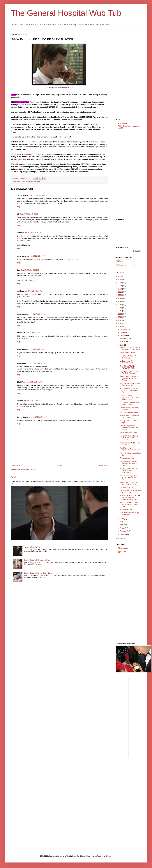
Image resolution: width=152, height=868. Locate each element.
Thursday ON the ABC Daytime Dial (128, 357)
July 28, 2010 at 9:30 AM (36, 363)
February (124, 531)
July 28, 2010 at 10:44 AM (33, 382)
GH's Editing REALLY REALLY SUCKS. (127, 367)
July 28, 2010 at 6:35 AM (36, 349)
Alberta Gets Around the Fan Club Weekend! (130, 384)
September (124, 339)
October (123, 336)
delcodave (124, 548)
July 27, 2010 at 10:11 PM (35, 333)
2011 (120, 323)
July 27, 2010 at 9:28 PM (36, 314)
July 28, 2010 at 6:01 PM (38, 417)
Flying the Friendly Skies (33, 547)
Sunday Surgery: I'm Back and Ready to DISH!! (129, 483)
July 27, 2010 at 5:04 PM (38, 195)
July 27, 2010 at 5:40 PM (29, 214)
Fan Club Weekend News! (129, 412)
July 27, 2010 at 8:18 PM (36, 256)
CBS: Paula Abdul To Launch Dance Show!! (130, 403)
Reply (19, 207)
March (123, 528)
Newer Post (16, 466)
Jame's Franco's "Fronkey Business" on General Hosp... (129, 463)
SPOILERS (15, 164)
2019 (120, 298)
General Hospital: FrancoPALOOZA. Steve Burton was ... (130, 397)
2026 (120, 276)
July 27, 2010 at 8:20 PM (30, 270)
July (122, 345)
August (123, 342)
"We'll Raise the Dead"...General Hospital (130, 449)
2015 (120, 311)
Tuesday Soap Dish (127, 458)
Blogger (109, 856)
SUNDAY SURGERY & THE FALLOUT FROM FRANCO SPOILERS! (130, 498)
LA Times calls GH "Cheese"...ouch (127, 362)
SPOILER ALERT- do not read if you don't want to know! (129, 504)
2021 (120, 292)
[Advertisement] (126, 74)
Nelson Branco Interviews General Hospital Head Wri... (129, 390)
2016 (120, 308)
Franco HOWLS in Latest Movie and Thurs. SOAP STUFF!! (129, 438)
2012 (120, 320)
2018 (120, 301)
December (124, 329)
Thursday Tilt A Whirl (127, 487)
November (124, 332)
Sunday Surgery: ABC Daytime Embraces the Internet (129, 428)
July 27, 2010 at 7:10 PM (33, 233)
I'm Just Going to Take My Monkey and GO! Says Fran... (129, 477)
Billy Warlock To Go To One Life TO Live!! (129, 417)
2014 (120, 314)
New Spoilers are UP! (127, 353)
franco (19, 182)
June (122, 519)
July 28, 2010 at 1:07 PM (32, 401)
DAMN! (14, 477)
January (123, 534)
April (122, 525)
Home (60, 466)
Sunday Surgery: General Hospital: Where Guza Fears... (129, 378)
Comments (122, 265)
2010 (120, 327)
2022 (120, 289)
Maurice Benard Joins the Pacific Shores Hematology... (129, 470)
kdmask (123, 552)
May (122, 522)
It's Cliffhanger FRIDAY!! (128, 433)
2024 (120, 283)
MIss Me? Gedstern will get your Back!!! (129, 514)
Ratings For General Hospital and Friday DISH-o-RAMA (130, 349)
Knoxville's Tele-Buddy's (34, 154)
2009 (120, 538)
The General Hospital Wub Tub (66, 13)
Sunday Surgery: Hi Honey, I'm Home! (37, 560)
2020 (120, 295)
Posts (120, 261)
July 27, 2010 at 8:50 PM (33, 291)
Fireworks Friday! (126, 510)
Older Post (103, 466)
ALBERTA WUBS (124, 123)
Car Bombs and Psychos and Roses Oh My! (130, 491)
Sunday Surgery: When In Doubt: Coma (38, 573)
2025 (120, 279)
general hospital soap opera (31, 182)
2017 (120, 305)
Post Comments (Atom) (29, 470)
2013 (120, 317)
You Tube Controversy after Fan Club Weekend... (130, 372)
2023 (120, 286)
